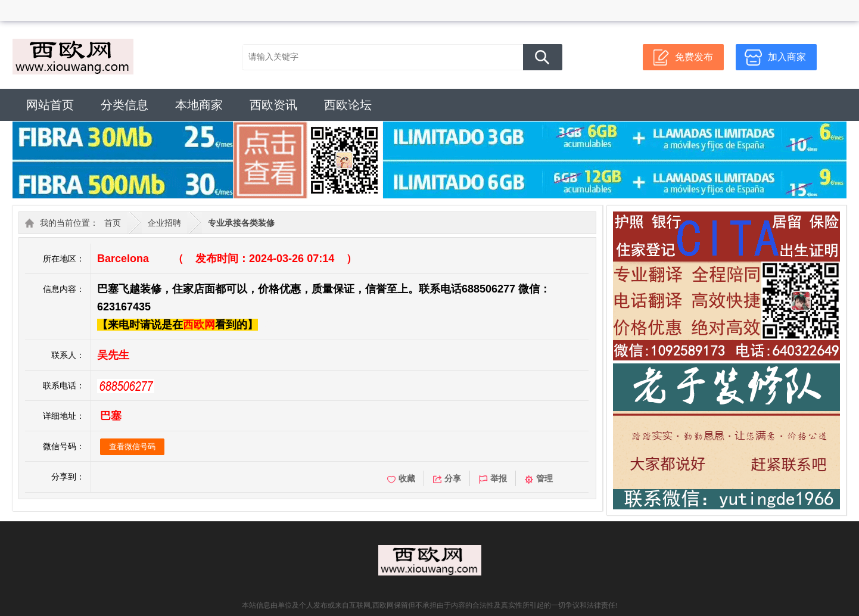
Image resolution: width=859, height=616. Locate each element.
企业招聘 (164, 223)
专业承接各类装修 (241, 223)
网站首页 (50, 105)
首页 (113, 223)
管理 (539, 478)
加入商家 (787, 57)
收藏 (401, 478)
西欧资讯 (273, 105)
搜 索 (543, 57)
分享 (447, 478)
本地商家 (199, 105)
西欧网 (199, 325)
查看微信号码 (132, 447)
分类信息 (125, 105)
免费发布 (694, 57)
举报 (493, 478)
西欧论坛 (348, 105)
